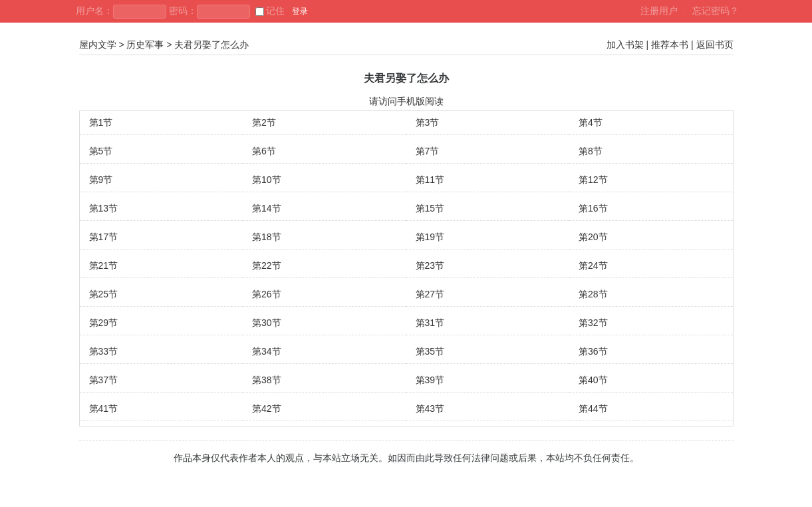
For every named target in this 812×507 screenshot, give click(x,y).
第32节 (593, 323)
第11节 (430, 180)
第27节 (430, 294)
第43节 (430, 409)
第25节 (104, 294)
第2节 (264, 122)
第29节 (104, 323)
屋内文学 (98, 45)
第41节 (104, 409)
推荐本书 (670, 45)
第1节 (101, 122)
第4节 (591, 122)
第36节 (593, 351)
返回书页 (715, 45)
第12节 (593, 180)
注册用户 (659, 11)
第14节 (267, 208)
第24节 (593, 265)
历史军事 (145, 45)
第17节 (104, 237)
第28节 (593, 294)
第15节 (430, 208)
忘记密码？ (716, 11)
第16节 (593, 208)
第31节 (430, 323)
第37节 (104, 380)
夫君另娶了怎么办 (211, 45)
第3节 (428, 122)
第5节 (101, 151)
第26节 (267, 294)
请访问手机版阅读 (406, 101)
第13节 (104, 208)
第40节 (593, 380)
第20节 (593, 237)
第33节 (104, 351)
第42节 (267, 409)
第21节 (104, 265)
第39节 (430, 380)
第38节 (267, 380)
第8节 (591, 151)
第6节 (264, 151)
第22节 (267, 265)
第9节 (101, 180)
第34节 (267, 351)
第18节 (267, 237)
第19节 (430, 237)
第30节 (267, 323)
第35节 (430, 351)
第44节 (593, 409)
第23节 (430, 265)
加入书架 (625, 45)
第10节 (267, 180)
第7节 (428, 151)
